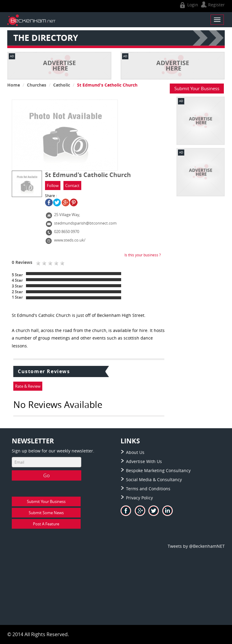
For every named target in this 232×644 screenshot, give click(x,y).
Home (14, 85)
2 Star (17, 292)
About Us (135, 452)
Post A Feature (46, 524)
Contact (72, 186)
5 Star (17, 275)
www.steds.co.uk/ (70, 240)
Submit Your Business (197, 88)
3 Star (17, 286)
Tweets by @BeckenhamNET (196, 546)
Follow (53, 186)
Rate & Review (28, 386)
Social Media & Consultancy (154, 480)
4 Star (17, 280)
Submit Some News (46, 513)
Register (212, 5)
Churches (37, 85)
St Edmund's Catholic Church (107, 85)
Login (188, 5)
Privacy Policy (139, 498)
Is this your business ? (143, 255)
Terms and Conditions (148, 489)
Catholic (62, 85)
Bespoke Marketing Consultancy (158, 470)
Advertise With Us (144, 461)
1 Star (17, 297)
